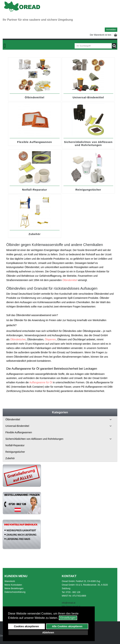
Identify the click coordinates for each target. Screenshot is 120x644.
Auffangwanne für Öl (41, 382)
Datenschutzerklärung (15, 592)
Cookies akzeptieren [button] (26, 626)
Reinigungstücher (88, 190)
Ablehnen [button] (48, 632)
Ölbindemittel (35, 97)
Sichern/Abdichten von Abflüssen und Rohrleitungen (88, 143)
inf (63, 603)
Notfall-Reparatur (35, 190)
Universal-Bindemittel (88, 97)
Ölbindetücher (18, 339)
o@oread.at (70, 603)
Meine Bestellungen (14, 588)
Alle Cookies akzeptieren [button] (67, 626)
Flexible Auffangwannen (35, 142)
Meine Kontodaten (13, 585)
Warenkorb (10, 581)
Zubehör (35, 234)
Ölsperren (50, 339)
